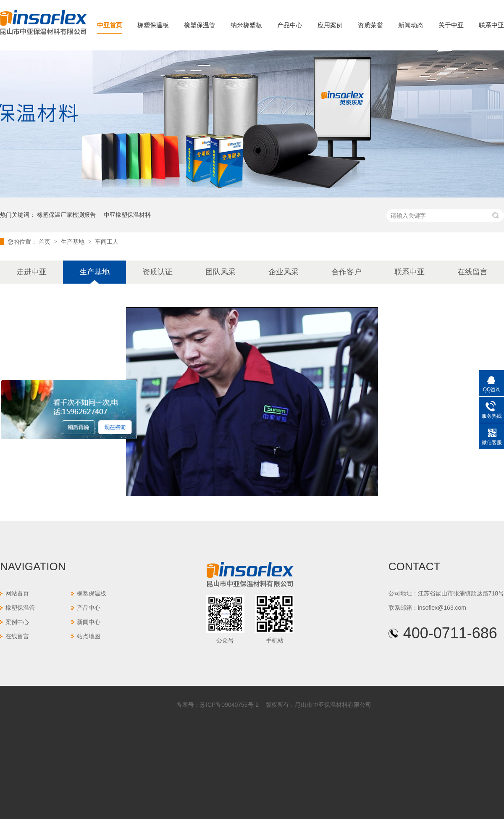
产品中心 (290, 25)
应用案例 (330, 25)
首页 (45, 242)
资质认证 (157, 272)
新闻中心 (89, 622)
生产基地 (73, 242)
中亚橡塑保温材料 (127, 215)
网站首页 (17, 593)
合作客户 (346, 272)
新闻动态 (411, 25)
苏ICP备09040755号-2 (229, 705)
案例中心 (17, 622)
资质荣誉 (370, 25)
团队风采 (220, 272)
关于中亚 (451, 25)
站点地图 (89, 636)
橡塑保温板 (153, 25)
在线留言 (472, 272)
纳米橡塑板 (246, 25)
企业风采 (283, 272)
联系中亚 (491, 25)
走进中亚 (31, 272)
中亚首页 (110, 25)
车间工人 (107, 242)
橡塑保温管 (200, 25)
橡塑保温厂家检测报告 (66, 215)
